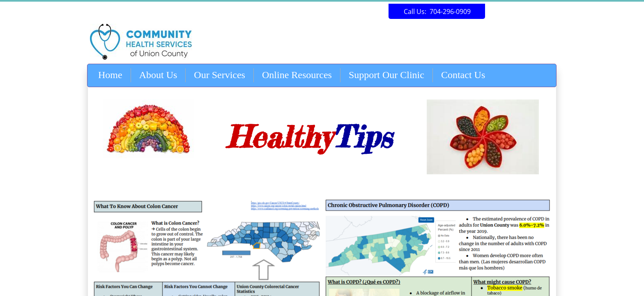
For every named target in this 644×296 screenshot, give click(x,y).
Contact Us (463, 75)
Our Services (220, 75)
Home (110, 75)
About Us (158, 75)
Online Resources (297, 75)
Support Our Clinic (386, 75)
